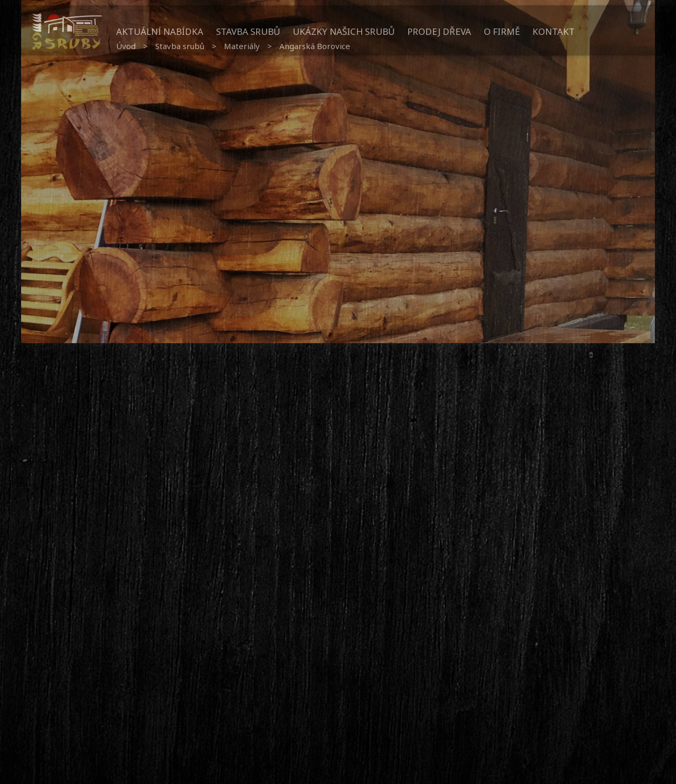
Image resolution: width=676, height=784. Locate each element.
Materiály (242, 46)
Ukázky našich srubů (344, 31)
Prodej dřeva (439, 31)
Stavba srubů (248, 31)
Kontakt (553, 31)
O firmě (502, 31)
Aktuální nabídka (160, 31)
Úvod (126, 46)
